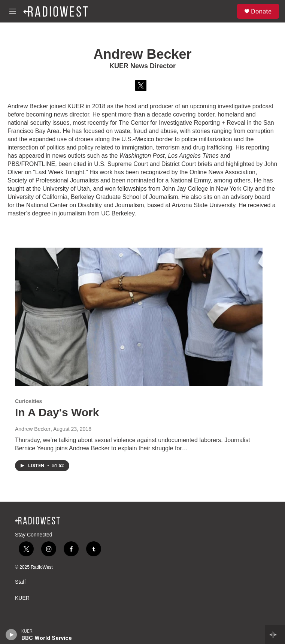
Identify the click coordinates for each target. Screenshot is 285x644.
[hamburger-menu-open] (13, 11)
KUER (22, 598)
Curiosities (28, 401)
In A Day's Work (57, 412)
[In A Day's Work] (139, 317)
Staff (20, 582)
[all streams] (275, 635)
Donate (261, 11)
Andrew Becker (33, 429)
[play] (11, 635)
